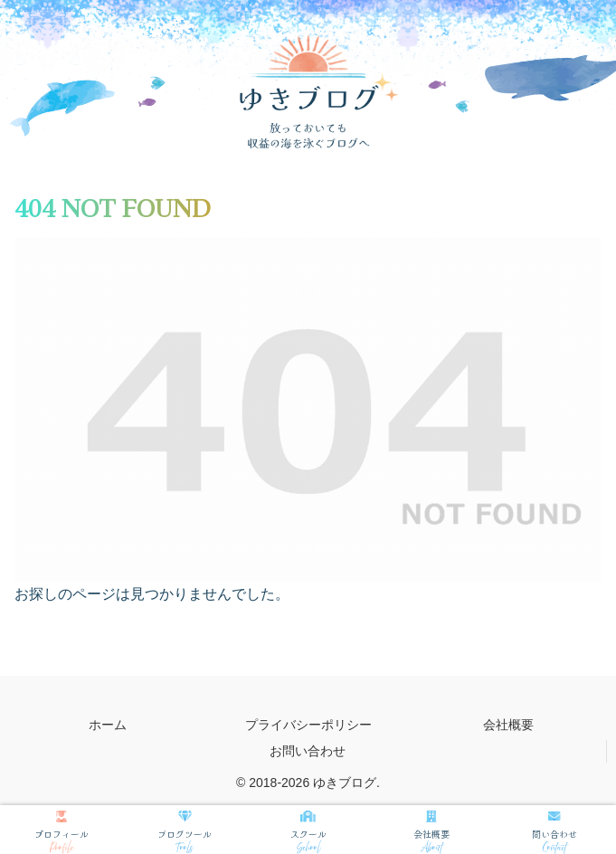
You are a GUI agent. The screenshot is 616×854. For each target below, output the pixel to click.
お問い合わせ (308, 751)
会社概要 (508, 725)
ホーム (108, 725)
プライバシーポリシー (308, 725)
